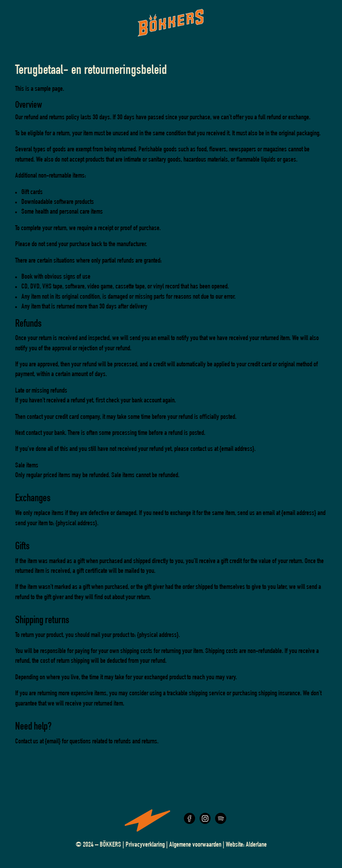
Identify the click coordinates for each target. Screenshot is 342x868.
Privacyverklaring (145, 845)
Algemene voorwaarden (195, 845)
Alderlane (256, 845)
